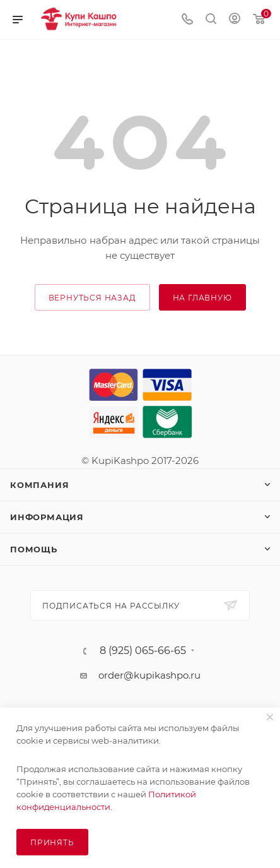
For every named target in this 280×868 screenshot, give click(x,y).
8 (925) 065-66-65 (143, 651)
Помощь (34, 549)
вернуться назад (92, 298)
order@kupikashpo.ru (149, 675)
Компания (39, 485)
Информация (47, 517)
